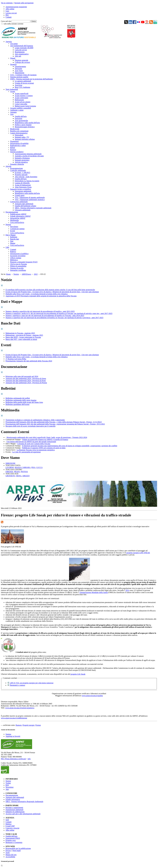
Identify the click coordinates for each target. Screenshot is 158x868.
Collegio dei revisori (22, 62)
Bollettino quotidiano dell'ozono (17, 404)
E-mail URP (10, 826)
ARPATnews (26, 274)
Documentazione (12, 212)
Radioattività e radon (18, 145)
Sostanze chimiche (17, 164)
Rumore (13, 150)
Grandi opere (20, 195)
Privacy (8, 850)
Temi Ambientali (12, 89)
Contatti (9, 17)
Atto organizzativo (22, 54)
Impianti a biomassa (22, 158)
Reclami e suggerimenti (14, 808)
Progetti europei (28, 725)
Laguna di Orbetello (22, 183)
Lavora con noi (11, 13)
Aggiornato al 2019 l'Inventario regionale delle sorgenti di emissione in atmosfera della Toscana (41, 296)
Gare (7, 11)
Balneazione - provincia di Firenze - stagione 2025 (24, 335)
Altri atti (18, 56)
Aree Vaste (19, 71)
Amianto (13, 112)
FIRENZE (9, 472)
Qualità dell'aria (21, 116)
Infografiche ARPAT (18, 218)
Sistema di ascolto (17, 268)
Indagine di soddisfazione (15, 812)
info (29, 759)
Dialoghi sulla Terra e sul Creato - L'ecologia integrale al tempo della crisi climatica (37, 294)
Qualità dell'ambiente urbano (25, 206)
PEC (7, 15)
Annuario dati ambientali (24, 204)
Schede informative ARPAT (20, 216)
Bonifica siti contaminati (19, 131)
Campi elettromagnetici (19, 133)
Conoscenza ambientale (19, 202)
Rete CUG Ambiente (22, 87)
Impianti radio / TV (22, 137)
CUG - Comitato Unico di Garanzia (23, 75)
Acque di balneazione (23, 185)
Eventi (13, 231)
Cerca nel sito (6, 21)
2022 (36, 274)
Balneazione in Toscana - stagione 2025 (20, 333)
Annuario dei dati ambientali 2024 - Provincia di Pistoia (26, 383)
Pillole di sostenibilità (18, 266)
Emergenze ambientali (23, 191)
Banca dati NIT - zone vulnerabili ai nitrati (21, 339)
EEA (127, 590)
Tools (8, 853)
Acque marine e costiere (24, 96)
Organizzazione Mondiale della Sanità (93, 592)
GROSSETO (10, 476)
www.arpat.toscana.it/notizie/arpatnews (20, 708)
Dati (12, 241)
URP (7, 247)
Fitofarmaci (14, 141)
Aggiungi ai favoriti (13, 736)
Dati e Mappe (11, 235)
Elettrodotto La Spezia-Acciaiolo (27, 181)
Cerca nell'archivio (17, 222)
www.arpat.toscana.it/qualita (92, 696)
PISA (33, 467)
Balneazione (19, 100)
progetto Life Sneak (78, 674)
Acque (13, 91)
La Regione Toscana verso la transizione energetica (36, 450)
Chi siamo (14, 44)
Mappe (13, 243)
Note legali (17, 850)
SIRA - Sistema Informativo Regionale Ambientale (24, 802)
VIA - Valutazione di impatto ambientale (30, 197)
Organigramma (20, 66)
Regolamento (20, 52)
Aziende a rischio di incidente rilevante (29, 156)
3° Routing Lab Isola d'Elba (16, 359)
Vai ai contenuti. (7, 3)
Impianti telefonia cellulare (25, 139)
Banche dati (15, 239)
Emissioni (18, 118)
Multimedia (14, 220)
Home (8, 274)
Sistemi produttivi (17, 152)
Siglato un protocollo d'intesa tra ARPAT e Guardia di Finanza (45, 439)
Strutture (13, 64)
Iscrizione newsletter (18, 256)
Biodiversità (15, 129)
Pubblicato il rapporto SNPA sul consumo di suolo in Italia (44, 448)
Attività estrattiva (21, 162)
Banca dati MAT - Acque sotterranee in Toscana (23, 337)
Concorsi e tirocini (12, 828)
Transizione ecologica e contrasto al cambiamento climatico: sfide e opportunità (35, 420)
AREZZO (26, 476)
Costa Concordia (21, 104)
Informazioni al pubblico (19, 254)
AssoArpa (18, 85)
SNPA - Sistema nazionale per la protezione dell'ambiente (31, 79)
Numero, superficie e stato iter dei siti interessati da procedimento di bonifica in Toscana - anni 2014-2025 (45, 316)
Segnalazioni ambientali (14, 810)
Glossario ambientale (23, 210)
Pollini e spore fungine (23, 125)
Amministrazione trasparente (16, 7)
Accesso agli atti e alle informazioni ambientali (23, 814)
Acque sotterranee (21, 98)
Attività (8, 166)
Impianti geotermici (22, 160)
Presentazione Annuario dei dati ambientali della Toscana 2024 (29, 361)
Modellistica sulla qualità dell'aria (27, 123)
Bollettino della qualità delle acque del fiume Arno (24, 402)
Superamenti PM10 (13, 838)
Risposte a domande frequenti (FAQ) (24, 262)
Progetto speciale (21, 175)
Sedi (7, 820)
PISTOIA (24, 472)
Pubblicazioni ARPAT (18, 214)
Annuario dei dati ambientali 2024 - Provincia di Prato (26, 381)
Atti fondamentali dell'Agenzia (22, 46)
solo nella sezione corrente (14, 24)
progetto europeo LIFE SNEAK (138, 553)
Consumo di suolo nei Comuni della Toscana (34, 444)
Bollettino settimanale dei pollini (18, 398)
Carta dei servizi (21, 50)
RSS (7, 785)
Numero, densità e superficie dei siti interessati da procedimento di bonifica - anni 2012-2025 (40, 311)
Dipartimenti (20, 73)
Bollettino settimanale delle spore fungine (21, 400)
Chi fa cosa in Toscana (18, 264)
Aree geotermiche (21, 121)
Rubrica (13, 252)
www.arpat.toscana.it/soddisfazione (14, 718)
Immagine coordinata (18, 270)
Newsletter (14, 227)
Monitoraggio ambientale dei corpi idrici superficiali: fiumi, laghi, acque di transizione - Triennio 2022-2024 (47, 437)
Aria (12, 114)
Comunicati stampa (17, 229)
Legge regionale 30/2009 (24, 48)
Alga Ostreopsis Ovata (23, 187)
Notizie (8, 225)
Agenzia (9, 42)
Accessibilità (10, 857)
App (7, 789)
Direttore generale (21, 60)
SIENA (19, 476)
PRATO (17, 472)
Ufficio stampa (16, 258)
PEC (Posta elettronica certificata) (14, 759)
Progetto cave (11, 840)
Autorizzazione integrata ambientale (28, 154)
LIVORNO (10, 467)
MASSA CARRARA (23, 467)
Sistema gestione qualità (19, 77)
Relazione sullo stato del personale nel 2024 (22, 376)
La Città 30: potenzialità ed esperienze (27, 452)
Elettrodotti (19, 135)
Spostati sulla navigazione (24, 3)
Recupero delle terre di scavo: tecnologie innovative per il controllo (30, 426)
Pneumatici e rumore (17, 685)
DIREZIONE (10, 463)
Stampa (8, 734)
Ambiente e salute (17, 110)
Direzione (18, 69)
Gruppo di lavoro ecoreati (24, 83)
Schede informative (13, 799)
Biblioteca (14, 260)
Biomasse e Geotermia (14, 842)
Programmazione (16, 168)
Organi (13, 58)
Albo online (10, 9)
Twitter (8, 783)
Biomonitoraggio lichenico (25, 127)
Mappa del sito (11, 855)
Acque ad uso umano (23, 102)
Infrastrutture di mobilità (19, 143)
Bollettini (14, 237)
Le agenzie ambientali (23, 81)
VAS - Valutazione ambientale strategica (30, 200)
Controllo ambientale (18, 170)
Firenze (38, 725)
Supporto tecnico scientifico (21, 189)
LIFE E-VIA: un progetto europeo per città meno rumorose (32, 683)
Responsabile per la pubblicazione (18, 848)
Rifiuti (13, 148)
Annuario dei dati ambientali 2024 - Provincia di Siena (26, 378)
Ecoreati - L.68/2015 (22, 173)
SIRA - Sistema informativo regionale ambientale (33, 208)
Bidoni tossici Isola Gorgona (25, 106)
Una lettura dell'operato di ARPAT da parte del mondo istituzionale (31, 442)
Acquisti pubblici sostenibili (21, 108)
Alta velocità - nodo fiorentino (26, 177)
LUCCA (39, 467)
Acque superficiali (22, 94)
